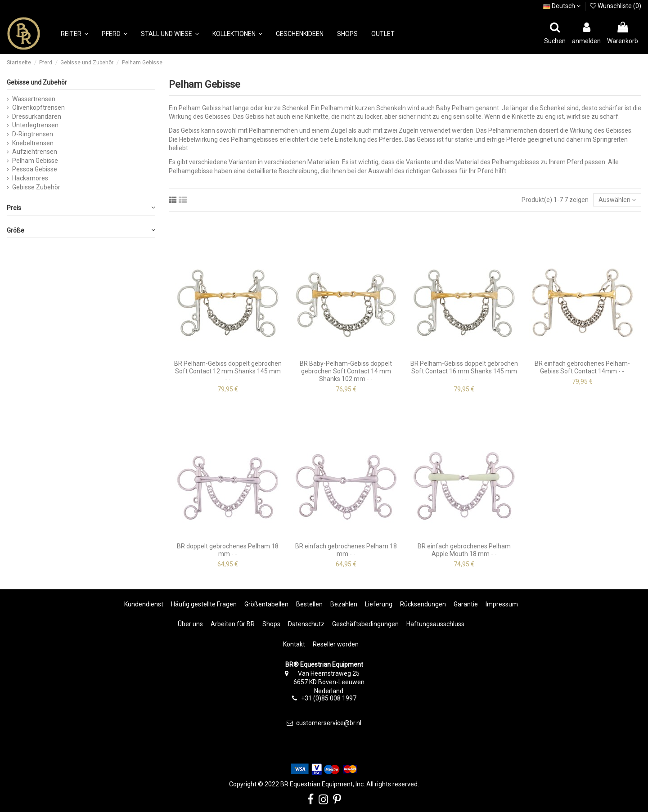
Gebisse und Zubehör (37, 82)
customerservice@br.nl (329, 723)
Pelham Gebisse (35, 161)
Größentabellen (266, 604)
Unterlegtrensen (35, 125)
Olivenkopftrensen (38, 108)
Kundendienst (144, 604)
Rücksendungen (423, 604)
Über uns (190, 624)
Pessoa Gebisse (35, 169)
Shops (271, 624)
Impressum (502, 604)
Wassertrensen (34, 99)
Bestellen (309, 604)
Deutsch (562, 6)
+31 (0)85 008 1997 (329, 698)
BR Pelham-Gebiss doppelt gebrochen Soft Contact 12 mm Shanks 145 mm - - (228, 371)
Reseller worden (336, 644)
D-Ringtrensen (33, 134)
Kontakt (294, 644)
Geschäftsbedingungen (365, 624)
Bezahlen (344, 604)
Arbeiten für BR (233, 624)
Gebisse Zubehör (36, 187)
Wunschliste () (616, 6)
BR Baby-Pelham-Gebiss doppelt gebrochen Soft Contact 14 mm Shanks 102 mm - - (346, 371)
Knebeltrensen (33, 143)
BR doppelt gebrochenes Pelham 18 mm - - (228, 550)
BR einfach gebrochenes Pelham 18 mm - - (346, 550)
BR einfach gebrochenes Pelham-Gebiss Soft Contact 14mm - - (582, 367)
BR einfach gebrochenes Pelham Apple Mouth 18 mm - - (464, 550)
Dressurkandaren (37, 117)
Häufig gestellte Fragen (204, 604)
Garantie (466, 604)
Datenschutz (306, 624)
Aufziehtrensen (35, 152)
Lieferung (379, 604)
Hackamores (30, 178)
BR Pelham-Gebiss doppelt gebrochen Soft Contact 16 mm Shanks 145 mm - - (464, 371)
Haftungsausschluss (435, 624)
